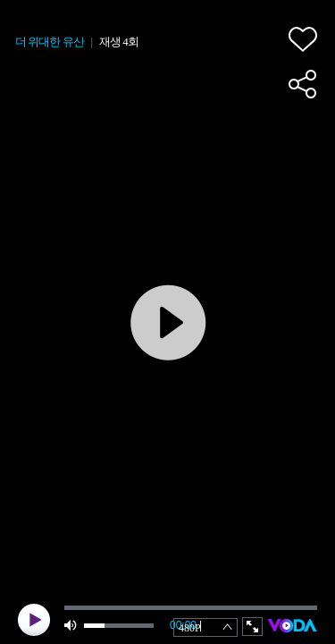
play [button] (34, 620)
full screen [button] (252, 627)
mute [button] (71, 626)
